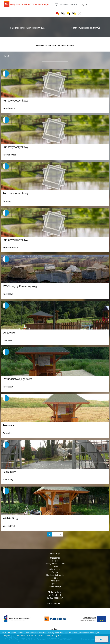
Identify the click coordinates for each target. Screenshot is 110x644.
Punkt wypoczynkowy (16, 101)
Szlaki (55, 561)
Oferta (55, 566)
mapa (54, 45)
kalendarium (83, 28)
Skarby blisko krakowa (55, 564)
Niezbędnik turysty (55, 575)
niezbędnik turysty (43, 45)
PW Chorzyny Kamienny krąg (20, 286)
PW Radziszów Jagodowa (17, 379)
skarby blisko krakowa (35, 28)
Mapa (55, 578)
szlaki (22, 28)
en (7, 4)
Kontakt (55, 572)
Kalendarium (55, 569)
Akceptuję (102, 640)
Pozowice (8, 425)
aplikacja (71, 45)
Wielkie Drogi (11, 518)
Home (6, 56)
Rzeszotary (9, 472)
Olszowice (9, 332)
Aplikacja (55, 584)
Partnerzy (55, 581)
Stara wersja (55, 586)
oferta (74, 28)
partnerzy (62, 45)
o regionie (14, 28)
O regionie (55, 558)
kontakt (93, 28)
